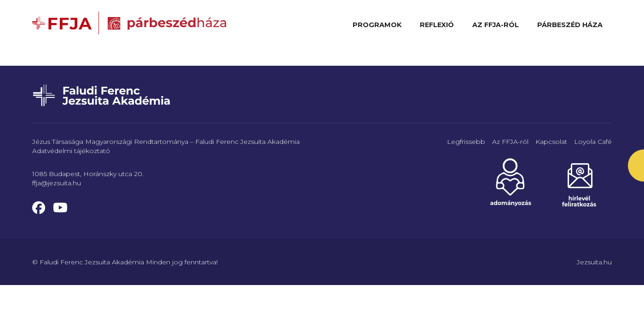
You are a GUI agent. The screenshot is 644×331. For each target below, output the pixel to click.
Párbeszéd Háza (570, 25)
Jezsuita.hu (594, 262)
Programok (377, 25)
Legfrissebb (466, 142)
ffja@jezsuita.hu (57, 183)
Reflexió (437, 25)
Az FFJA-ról (496, 25)
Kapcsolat (551, 142)
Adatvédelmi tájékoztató (71, 151)
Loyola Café (593, 142)
